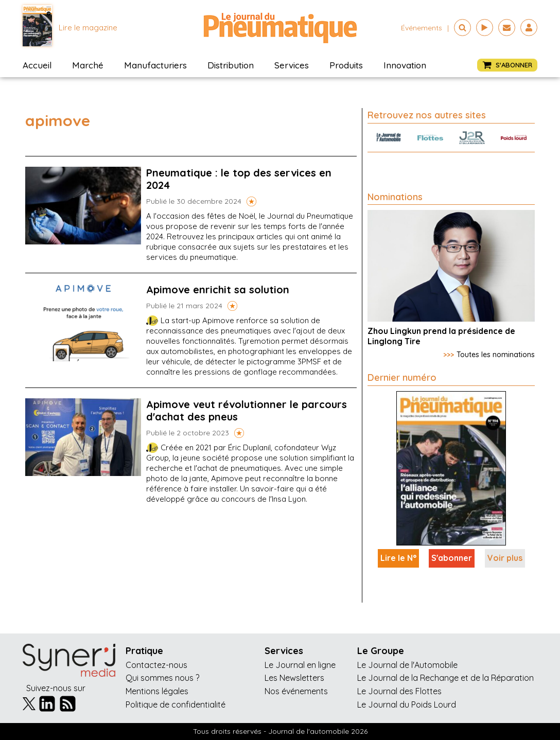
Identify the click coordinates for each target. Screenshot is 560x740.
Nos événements (296, 691)
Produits (346, 65)
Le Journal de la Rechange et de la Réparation (445, 678)
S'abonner (452, 558)
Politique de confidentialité (176, 704)
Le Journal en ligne (300, 665)
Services (292, 65)
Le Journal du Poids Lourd (407, 704)
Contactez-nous (156, 665)
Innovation (405, 65)
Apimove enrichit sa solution (218, 289)
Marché (88, 65)
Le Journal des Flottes (399, 691)
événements (422, 28)
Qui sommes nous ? (162, 678)
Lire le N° (398, 558)
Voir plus (505, 558)
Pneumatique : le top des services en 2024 (239, 179)
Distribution (231, 65)
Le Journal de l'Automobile (407, 665)
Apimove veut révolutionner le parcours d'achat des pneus (247, 410)
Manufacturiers (155, 65)
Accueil (37, 65)
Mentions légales (157, 691)
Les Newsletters (294, 678)
